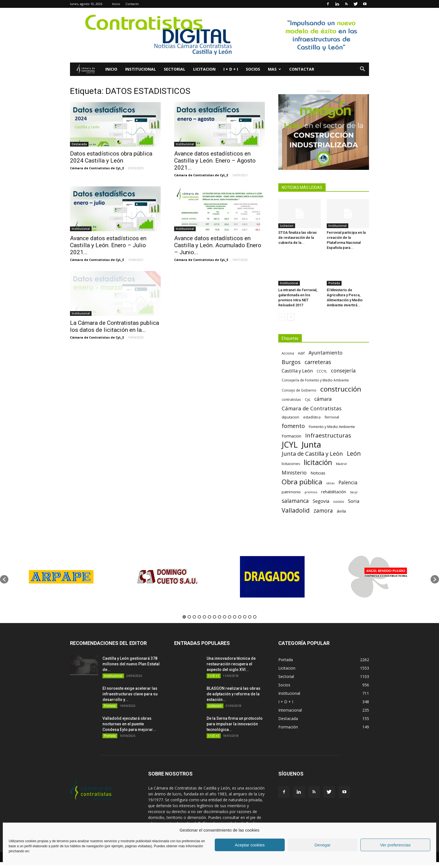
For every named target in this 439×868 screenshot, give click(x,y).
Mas (275, 69)
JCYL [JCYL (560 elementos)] (290, 445)
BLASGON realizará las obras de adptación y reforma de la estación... (233, 694)
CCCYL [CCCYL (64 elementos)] (322, 371)
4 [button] (199, 617)
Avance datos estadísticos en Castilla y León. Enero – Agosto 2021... (215, 161)
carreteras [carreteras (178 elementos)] (318, 362)
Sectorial (175, 69)
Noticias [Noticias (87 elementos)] (318, 473)
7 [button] (214, 617)
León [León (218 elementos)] (354, 453)
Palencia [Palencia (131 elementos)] (348, 482)
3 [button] (194, 617)
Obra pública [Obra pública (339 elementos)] (302, 482)
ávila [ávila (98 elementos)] (341, 511)
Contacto (132, 4)
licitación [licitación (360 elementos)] (318, 462)
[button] (362, 70)
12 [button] (240, 617)
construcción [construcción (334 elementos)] (341, 389)
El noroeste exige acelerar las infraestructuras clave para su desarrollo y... (130, 694)
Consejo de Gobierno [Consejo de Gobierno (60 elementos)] (299, 390)
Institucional (141, 69)
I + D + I (231, 69)
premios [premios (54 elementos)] (311, 492)
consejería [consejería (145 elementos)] (343, 371)
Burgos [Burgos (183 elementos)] (291, 362)
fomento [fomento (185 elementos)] (293, 426)
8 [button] (219, 617)
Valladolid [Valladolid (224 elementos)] (296, 510)
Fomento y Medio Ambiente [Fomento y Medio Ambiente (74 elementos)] (332, 427)
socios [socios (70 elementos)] (339, 501)
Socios (253, 69)
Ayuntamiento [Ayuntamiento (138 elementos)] (325, 353)
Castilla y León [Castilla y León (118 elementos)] (297, 371)
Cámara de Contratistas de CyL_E (97, 168)
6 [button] (209, 617)
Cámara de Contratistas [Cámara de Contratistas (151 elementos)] (312, 408)
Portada (334, 283)
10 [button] (230, 617)
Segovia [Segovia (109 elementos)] (321, 501)
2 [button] (189, 617)
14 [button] (250, 617)
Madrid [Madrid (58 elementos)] (341, 464)
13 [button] (245, 617)
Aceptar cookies (250, 845)
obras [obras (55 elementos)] (330, 483)
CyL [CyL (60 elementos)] (308, 399)
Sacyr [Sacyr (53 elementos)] (354, 492)
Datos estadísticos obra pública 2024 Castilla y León (111, 157)
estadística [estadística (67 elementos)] (312, 417)
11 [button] (235, 617)
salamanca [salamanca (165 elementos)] (295, 501)
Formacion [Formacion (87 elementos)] (291, 436)
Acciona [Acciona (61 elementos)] (288, 353)
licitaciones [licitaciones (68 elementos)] (291, 464)
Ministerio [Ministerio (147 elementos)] (294, 472)
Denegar (323, 845)
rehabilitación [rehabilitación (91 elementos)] (334, 492)
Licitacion (204, 69)
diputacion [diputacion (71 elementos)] (290, 417)
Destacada (79, 144)
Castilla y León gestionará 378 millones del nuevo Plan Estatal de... (131, 664)
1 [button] (184, 617)
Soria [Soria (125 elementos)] (354, 501)
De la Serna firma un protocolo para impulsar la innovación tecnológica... (235, 724)
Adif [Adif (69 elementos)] (301, 353)
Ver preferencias (395, 845)
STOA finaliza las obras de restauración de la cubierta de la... (297, 238)
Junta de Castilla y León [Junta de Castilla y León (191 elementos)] (312, 454)
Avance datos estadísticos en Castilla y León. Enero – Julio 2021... (108, 245)
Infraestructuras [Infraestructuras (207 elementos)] (328, 435)
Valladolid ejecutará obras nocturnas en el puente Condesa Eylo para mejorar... (129, 724)
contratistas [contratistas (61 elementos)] (291, 399)
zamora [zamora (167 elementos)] (323, 511)
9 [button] (225, 617)
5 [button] (204, 617)
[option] (61, 577)
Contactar (302, 69)
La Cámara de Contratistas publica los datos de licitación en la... (115, 326)
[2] (324, 132)
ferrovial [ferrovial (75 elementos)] (332, 417)
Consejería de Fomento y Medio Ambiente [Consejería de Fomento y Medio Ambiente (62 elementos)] (315, 380)
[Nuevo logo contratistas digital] (219, 35)
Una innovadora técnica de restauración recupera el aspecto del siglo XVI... (231, 664)
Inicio (116, 4)
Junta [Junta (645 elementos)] (311, 445)
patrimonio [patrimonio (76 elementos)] (291, 492)
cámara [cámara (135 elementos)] (323, 399)
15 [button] (255, 617)
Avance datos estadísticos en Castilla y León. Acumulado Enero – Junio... (218, 245)
